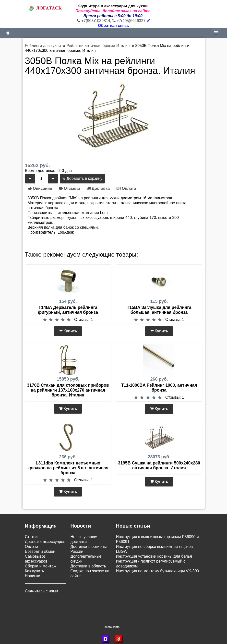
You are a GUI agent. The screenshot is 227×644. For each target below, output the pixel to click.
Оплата (126, 188)
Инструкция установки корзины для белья (154, 556)
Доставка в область (88, 566)
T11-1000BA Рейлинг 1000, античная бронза (159, 388)
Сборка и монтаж (41, 566)
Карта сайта (112, 614)
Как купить (35, 571)
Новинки (33, 576)
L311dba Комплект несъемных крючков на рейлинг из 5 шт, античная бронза (68, 468)
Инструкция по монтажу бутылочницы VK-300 (158, 571)
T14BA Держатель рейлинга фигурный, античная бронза (68, 310)
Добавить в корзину (82, 178)
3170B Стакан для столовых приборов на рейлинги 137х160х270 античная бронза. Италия (68, 390)
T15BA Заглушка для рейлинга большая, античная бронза (159, 310)
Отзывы (69, 188)
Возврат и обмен (40, 551)
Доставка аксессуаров (45, 542)
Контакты (33, 596)
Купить (68, 331)
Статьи (31, 537)
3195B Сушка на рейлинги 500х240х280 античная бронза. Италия (159, 465)
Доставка (98, 188)
